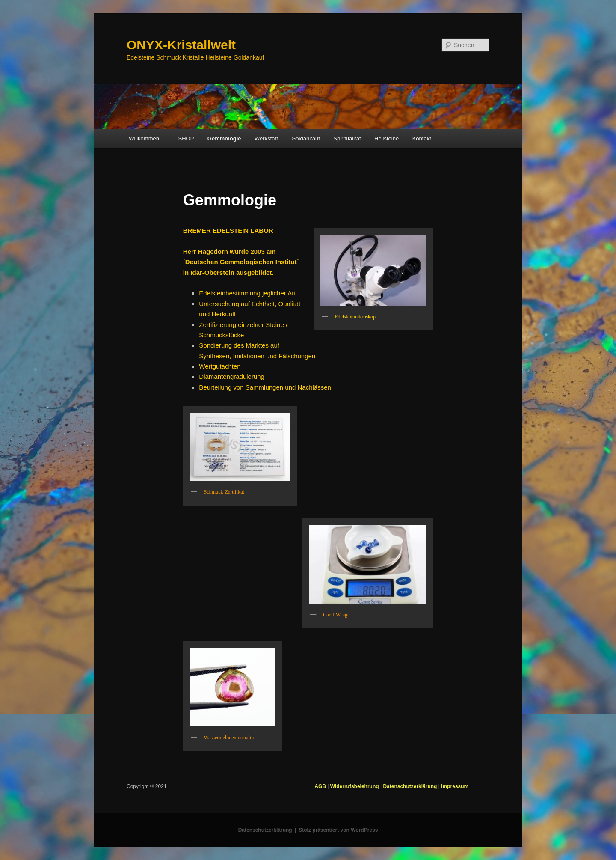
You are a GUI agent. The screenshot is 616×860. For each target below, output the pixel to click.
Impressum (455, 786)
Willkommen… (147, 138)
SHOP (186, 138)
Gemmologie (224, 138)
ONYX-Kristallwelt (181, 45)
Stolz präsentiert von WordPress (338, 830)
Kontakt (422, 138)
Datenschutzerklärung (410, 786)
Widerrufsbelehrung (355, 786)
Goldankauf (306, 138)
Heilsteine (386, 138)
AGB (321, 786)
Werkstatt (266, 138)
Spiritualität (347, 138)
